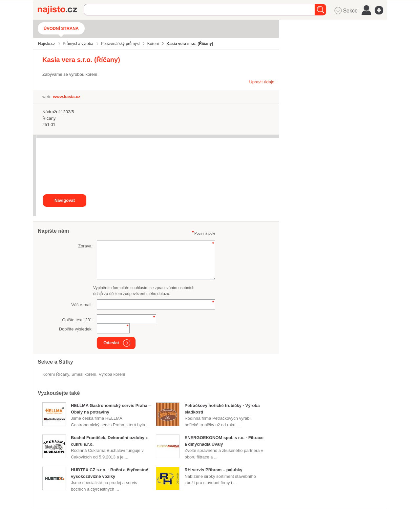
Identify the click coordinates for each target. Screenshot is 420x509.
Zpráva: (85, 246)
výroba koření (112, 374)
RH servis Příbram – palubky (213, 470)
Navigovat (65, 200)
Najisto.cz (61, 10)
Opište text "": (77, 320)
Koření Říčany (56, 374)
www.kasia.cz (66, 97)
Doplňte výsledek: (76, 329)
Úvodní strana (61, 28)
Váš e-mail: (82, 305)
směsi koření (84, 374)
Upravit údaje (262, 82)
